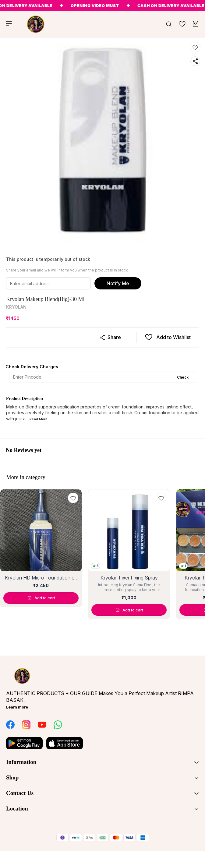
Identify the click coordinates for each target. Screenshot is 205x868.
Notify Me (118, 283)
